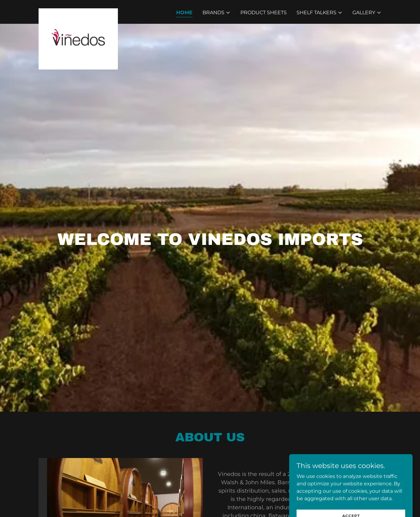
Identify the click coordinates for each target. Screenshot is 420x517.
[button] (216, 13)
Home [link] (184, 13)
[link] (78, 11)
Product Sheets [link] (264, 13)
